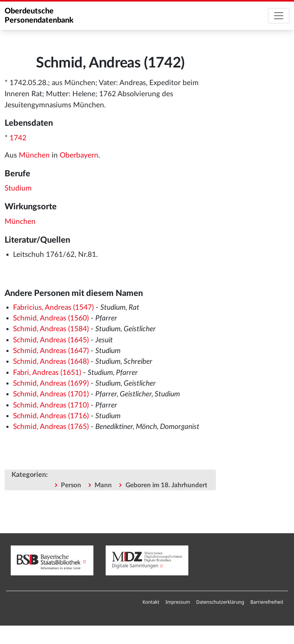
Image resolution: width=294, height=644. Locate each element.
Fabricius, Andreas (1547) (53, 308)
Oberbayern (79, 155)
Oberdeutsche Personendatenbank (39, 16)
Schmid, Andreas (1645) (51, 340)
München (34, 155)
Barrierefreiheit (267, 602)
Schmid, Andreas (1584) (51, 329)
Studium (18, 188)
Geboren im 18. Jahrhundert (166, 485)
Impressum (178, 602)
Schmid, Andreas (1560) (51, 318)
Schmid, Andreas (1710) (51, 405)
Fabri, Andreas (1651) (47, 373)
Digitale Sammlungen (135, 566)
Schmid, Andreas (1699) (51, 384)
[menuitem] (151, 602)
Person (71, 485)
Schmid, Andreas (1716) (51, 416)
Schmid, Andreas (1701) (51, 394)
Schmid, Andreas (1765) (51, 427)
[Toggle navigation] (279, 16)
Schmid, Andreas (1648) (51, 362)
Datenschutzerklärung (220, 602)
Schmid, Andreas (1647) (51, 351)
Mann (103, 485)
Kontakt (151, 602)
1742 (18, 138)
